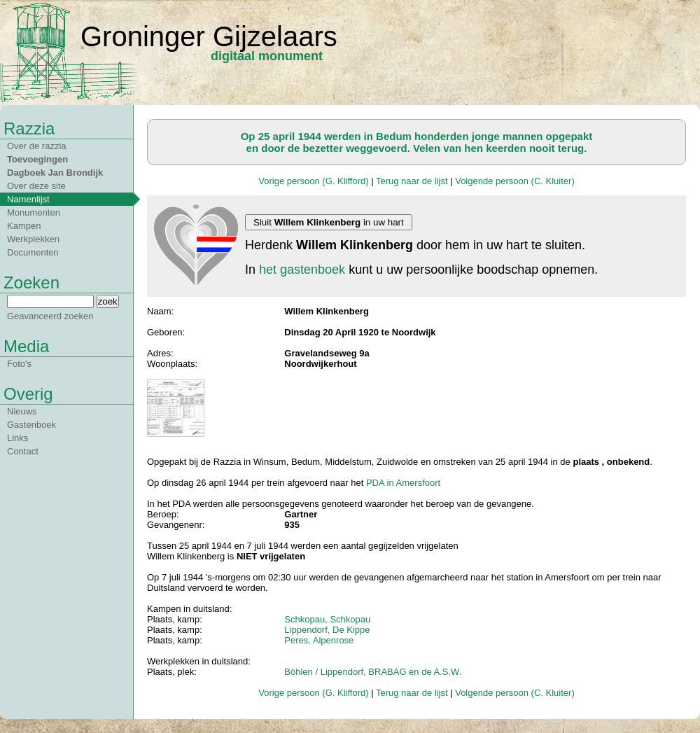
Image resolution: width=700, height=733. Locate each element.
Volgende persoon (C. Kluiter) (515, 181)
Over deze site (36, 186)
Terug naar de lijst (412, 181)
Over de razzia (37, 146)
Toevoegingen (37, 159)
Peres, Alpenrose (319, 640)
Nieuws (22, 411)
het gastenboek (302, 270)
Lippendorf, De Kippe (327, 630)
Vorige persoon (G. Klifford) (313, 181)
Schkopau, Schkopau (327, 619)
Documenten (33, 252)
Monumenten (34, 212)
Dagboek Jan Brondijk (55, 173)
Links (17, 438)
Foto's (19, 364)
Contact (23, 451)
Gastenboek (31, 425)
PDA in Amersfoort (403, 483)
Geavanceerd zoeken (50, 316)
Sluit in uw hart (329, 222)
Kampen (24, 226)
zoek (108, 301)
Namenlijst (28, 199)
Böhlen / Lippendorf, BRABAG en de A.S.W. (373, 672)
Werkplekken (33, 239)
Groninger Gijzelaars (209, 36)
